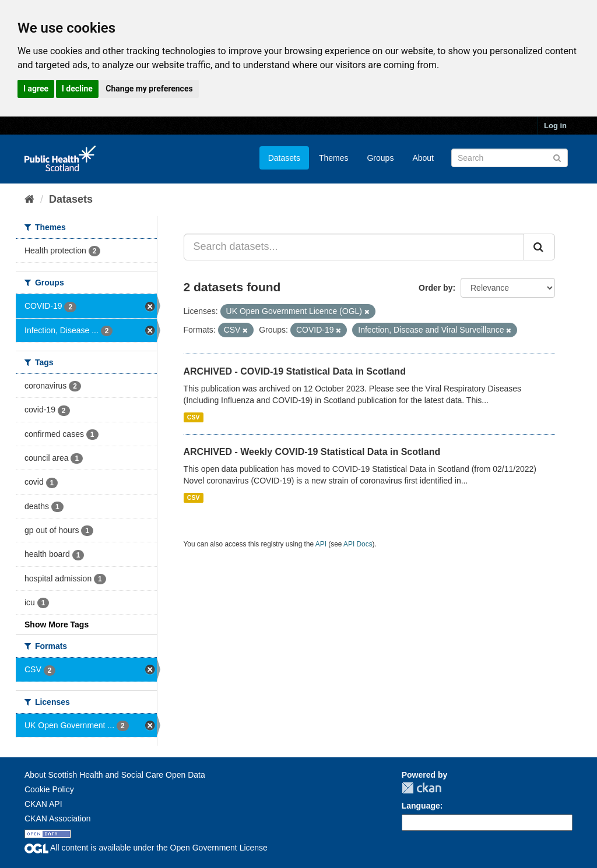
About (423, 158)
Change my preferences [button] (149, 89)
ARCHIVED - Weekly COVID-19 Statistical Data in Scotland (312, 452)
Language (421, 806)
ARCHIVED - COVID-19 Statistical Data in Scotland (295, 371)
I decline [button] (77, 89)
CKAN (422, 788)
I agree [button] (36, 89)
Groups (380, 158)
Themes (334, 158)
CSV (194, 417)
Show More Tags (57, 624)
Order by (436, 288)
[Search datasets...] (354, 247)
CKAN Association (58, 818)
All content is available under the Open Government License (146, 848)
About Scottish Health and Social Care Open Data (115, 775)
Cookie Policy (49, 789)
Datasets (284, 158)
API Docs (358, 544)
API (321, 544)
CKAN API (43, 804)
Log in (555, 126)
